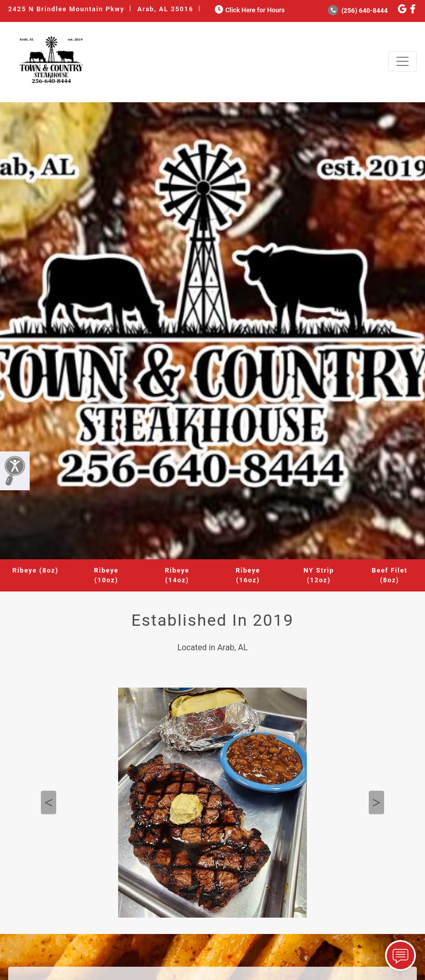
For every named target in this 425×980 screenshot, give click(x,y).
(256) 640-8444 (358, 10)
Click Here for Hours (249, 10)
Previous (49, 802)
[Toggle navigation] (402, 61)
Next (376, 802)
